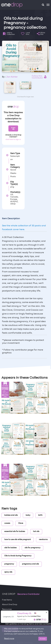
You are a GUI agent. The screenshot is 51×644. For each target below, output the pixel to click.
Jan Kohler (12, 77)
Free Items (7, 600)
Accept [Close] (43, 639)
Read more (9, 639)
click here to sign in (13, 140)
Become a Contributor (28, 594)
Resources (7, 609)
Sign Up (13, 128)
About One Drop (10, 605)
